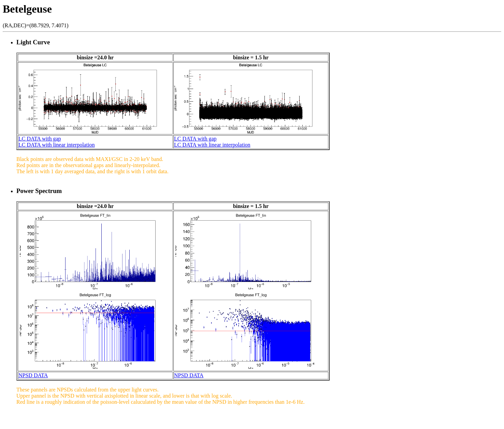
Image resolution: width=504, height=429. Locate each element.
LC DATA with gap (40, 139)
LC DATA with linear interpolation (57, 145)
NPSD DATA (33, 375)
